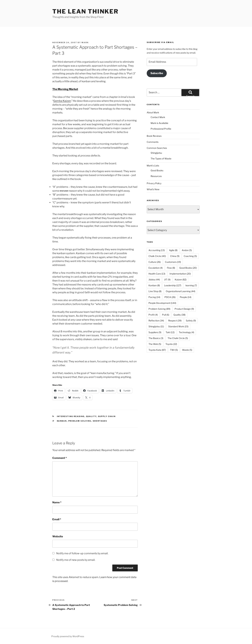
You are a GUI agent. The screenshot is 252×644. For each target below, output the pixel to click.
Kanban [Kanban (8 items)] (154, 285)
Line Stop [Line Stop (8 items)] (155, 291)
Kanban (62, 421)
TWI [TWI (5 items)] (174, 350)
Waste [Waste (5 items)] (187, 350)
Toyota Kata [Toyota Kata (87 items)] (157, 350)
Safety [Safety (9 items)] (191, 321)
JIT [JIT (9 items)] (167, 280)
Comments (153, 142)
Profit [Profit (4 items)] (153, 315)
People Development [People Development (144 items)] (162, 303)
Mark (85, 42)
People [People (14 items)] (186, 297)
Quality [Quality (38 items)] (179, 315)
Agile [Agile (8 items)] (173, 250)
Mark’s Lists (153, 166)
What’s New (153, 189)
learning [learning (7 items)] (191, 285)
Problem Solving (80, 421)
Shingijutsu (156, 153)
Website (58, 536)
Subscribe (157, 73)
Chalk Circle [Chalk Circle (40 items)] (157, 256)
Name (57, 502)
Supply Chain (107, 416)
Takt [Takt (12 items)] (170, 332)
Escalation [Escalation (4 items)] (156, 268)
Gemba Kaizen (62, 101)
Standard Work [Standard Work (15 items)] (178, 326)
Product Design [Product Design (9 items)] (184, 309)
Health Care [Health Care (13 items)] (157, 274)
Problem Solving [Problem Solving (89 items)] (159, 309)
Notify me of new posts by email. (76, 560)
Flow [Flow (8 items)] (171, 268)
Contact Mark (158, 117)
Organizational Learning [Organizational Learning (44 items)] (181, 291)
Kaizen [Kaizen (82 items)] (181, 280)
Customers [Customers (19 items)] (173, 262)
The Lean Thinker (85, 11)
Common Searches (157, 148)
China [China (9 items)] (175, 256)
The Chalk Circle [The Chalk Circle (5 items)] (178, 338)
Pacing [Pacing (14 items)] (154, 297)
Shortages (100, 421)
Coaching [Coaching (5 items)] (190, 256)
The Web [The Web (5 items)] (155, 344)
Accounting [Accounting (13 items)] (157, 250)
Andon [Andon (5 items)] (187, 250)
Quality (91, 416)
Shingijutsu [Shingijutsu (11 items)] (156, 326)
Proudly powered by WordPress (68, 636)
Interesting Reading (71, 416)
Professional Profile (161, 129)
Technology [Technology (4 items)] (186, 332)
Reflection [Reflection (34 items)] (156, 321)
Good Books (157, 170)
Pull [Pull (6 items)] (166, 315)
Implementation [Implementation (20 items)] (180, 274)
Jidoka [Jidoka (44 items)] (154, 280)
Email (57, 519)
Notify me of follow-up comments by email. (82, 553)
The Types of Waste (161, 159)
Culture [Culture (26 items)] (155, 262)
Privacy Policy (154, 183)
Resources (156, 176)
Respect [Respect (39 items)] (175, 321)
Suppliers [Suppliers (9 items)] (155, 332)
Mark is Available (159, 123)
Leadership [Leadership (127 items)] (173, 285)
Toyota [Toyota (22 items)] (171, 344)
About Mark (153, 112)
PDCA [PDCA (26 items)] (170, 297)
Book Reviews (154, 136)
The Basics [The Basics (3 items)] (156, 338)
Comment (60, 458)
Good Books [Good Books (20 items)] (188, 268)
